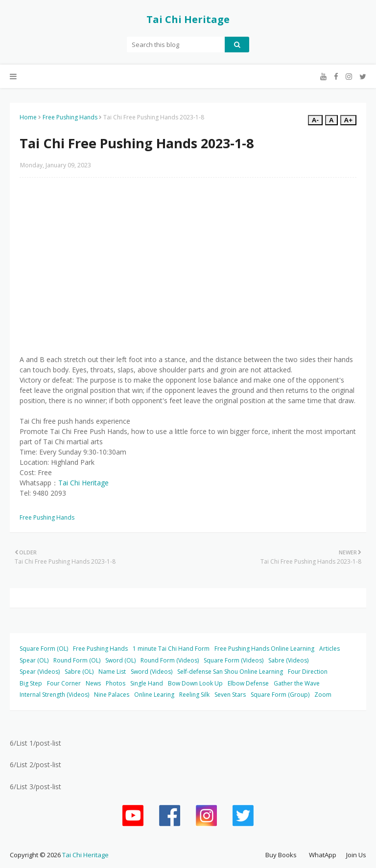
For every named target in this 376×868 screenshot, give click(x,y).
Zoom (323, 695)
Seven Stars (230, 695)
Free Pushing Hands (70, 117)
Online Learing (154, 695)
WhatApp (323, 855)
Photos (116, 683)
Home (28, 117)
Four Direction (308, 672)
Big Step (31, 683)
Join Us (356, 855)
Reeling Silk (194, 695)
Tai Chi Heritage (188, 19)
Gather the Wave (297, 683)
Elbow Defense (248, 683)
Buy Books (281, 855)
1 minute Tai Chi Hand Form (171, 649)
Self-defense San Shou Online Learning (230, 672)
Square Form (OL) (44, 649)
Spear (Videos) (40, 672)
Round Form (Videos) (170, 660)
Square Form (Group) (280, 695)
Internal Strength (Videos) (54, 695)
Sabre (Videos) (288, 660)
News (93, 683)
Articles (329, 649)
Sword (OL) (120, 660)
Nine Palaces (112, 695)
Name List (112, 672)
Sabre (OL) (79, 672)
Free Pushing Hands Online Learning (264, 649)
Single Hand (147, 683)
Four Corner (64, 683)
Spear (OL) (34, 660)
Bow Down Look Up (195, 683)
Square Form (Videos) (234, 660)
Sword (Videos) (152, 672)
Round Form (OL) (77, 660)
